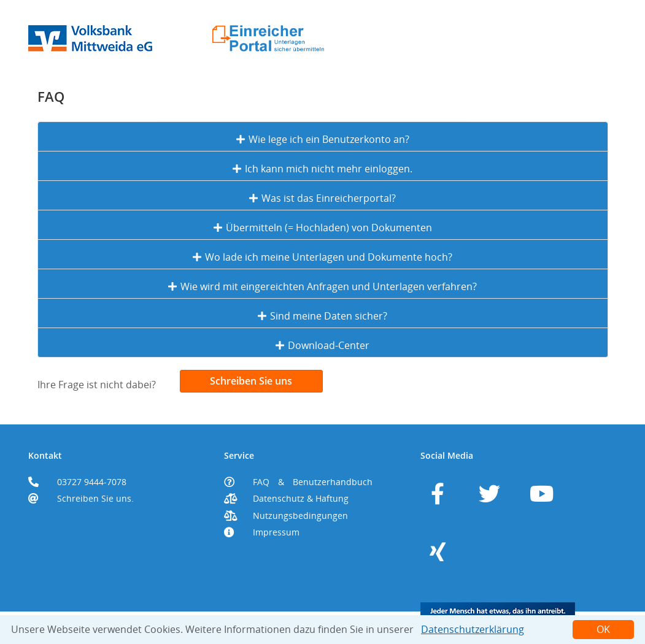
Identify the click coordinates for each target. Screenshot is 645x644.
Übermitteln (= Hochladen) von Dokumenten (323, 228)
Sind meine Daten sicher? (322, 316)
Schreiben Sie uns (251, 381)
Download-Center (322, 345)
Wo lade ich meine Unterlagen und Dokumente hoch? (322, 257)
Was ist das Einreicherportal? (322, 198)
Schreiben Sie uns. (95, 499)
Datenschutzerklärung (473, 629)
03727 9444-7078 (92, 482)
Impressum (276, 532)
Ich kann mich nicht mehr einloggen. (322, 169)
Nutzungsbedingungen (300, 516)
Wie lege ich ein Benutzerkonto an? (323, 139)
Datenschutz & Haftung (301, 499)
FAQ (261, 482)
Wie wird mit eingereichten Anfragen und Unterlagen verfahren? (322, 286)
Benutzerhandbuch (333, 482)
